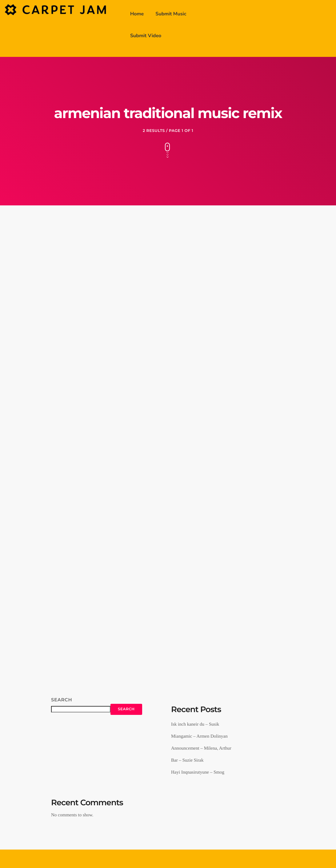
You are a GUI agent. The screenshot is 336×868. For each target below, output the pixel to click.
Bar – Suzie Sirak (187, 760)
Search (62, 700)
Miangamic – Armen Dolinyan (199, 736)
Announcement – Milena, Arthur (201, 748)
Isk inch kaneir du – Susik (195, 724)
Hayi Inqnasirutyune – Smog (198, 772)
